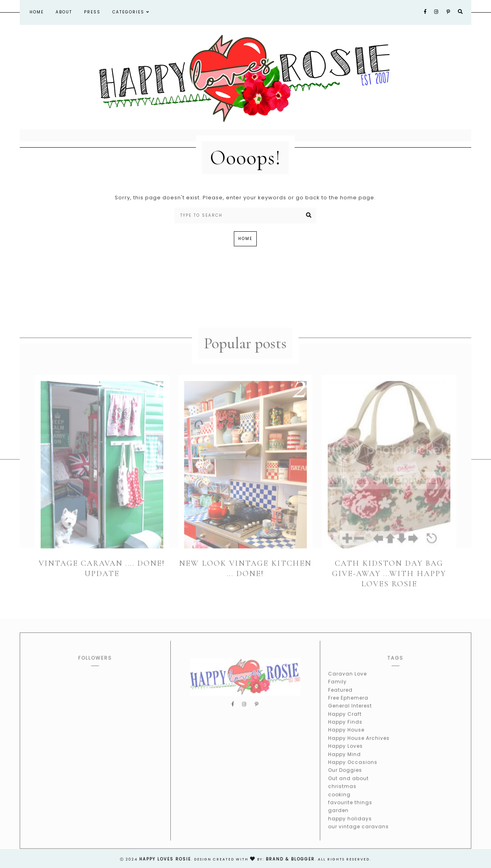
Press (92, 12)
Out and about (348, 786)
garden (338, 818)
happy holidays (350, 826)
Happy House (346, 737)
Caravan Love (347, 681)
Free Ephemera (348, 705)
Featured (340, 697)
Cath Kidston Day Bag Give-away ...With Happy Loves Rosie (389, 581)
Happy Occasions (353, 770)
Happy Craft (345, 721)
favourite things (350, 810)
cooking (339, 801)
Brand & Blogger (290, 859)
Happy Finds (345, 729)
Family (337, 689)
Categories (131, 12)
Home (37, 12)
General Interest (350, 713)
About (64, 12)
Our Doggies (345, 777)
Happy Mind (344, 761)
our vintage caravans (358, 834)
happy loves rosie (165, 859)
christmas (342, 794)
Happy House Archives (359, 745)
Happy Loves (345, 753)
